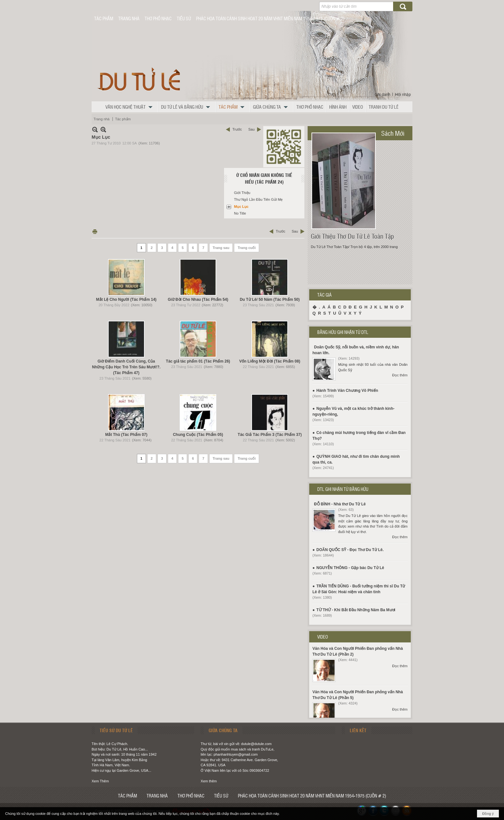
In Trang (95, 231)
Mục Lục (241, 207)
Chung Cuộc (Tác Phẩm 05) (198, 435)
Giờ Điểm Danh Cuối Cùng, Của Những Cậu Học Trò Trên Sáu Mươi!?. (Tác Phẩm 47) (126, 367)
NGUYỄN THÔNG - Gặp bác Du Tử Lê (350, 568)
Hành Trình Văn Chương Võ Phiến (347, 391)
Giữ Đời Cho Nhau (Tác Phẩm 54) (198, 299)
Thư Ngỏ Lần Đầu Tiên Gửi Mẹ (258, 199)
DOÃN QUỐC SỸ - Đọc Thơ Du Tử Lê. (350, 550)
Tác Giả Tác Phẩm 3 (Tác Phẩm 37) (270, 435)
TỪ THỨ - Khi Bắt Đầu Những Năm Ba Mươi (356, 610)
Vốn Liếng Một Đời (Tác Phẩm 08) (270, 361)
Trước (237, 129)
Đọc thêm (400, 375)
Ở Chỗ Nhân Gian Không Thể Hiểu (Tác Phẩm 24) (264, 178)
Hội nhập (403, 95)
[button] (130, 107)
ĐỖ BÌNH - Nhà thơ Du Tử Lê (340, 504)
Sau (251, 129)
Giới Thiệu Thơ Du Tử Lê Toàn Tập (352, 236)
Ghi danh (383, 95)
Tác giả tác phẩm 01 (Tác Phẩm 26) (198, 361)
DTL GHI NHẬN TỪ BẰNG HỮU (343, 489)
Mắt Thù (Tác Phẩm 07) (126, 435)
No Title (240, 213)
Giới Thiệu (242, 193)
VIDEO (323, 637)
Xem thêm (209, 781)
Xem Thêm (100, 781)
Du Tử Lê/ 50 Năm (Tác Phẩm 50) (270, 299)
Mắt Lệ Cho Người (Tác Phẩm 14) (126, 299)
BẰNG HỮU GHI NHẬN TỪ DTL (343, 332)
